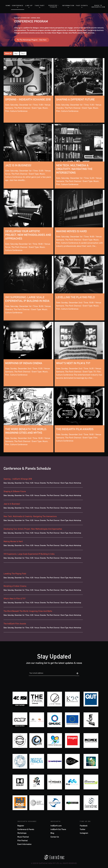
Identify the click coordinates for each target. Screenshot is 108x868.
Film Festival (23, 840)
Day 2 (23, 53)
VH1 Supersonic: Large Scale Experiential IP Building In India (29, 554)
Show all (8, 53)
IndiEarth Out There (58, 829)
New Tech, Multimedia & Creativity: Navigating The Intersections (75, 169)
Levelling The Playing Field (77, 297)
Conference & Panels (26, 829)
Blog (52, 833)
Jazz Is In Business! (19, 165)
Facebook (84, 825)
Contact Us (55, 837)
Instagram (84, 833)
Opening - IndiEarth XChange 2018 (18, 479)
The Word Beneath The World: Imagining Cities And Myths (28, 611)
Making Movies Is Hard (72, 231)
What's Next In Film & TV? (74, 363)
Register (21, 825)
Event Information (24, 844)
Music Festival (23, 837)
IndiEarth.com (56, 825)
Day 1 (16, 53)
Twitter (83, 829)
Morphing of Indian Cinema (25, 363)
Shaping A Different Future (76, 100)
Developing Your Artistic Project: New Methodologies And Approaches (26, 235)
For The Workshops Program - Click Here (32, 40)
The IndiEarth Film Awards (76, 429)
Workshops (22, 833)
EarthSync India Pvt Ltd (49, 863)
